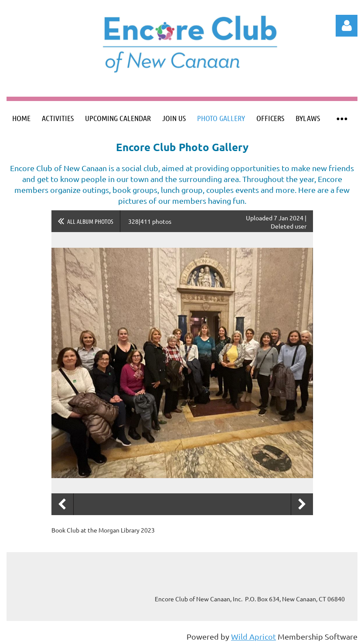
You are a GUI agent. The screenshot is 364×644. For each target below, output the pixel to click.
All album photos (90, 221)
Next (302, 504)
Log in (347, 26)
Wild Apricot (253, 636)
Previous (62, 504)
